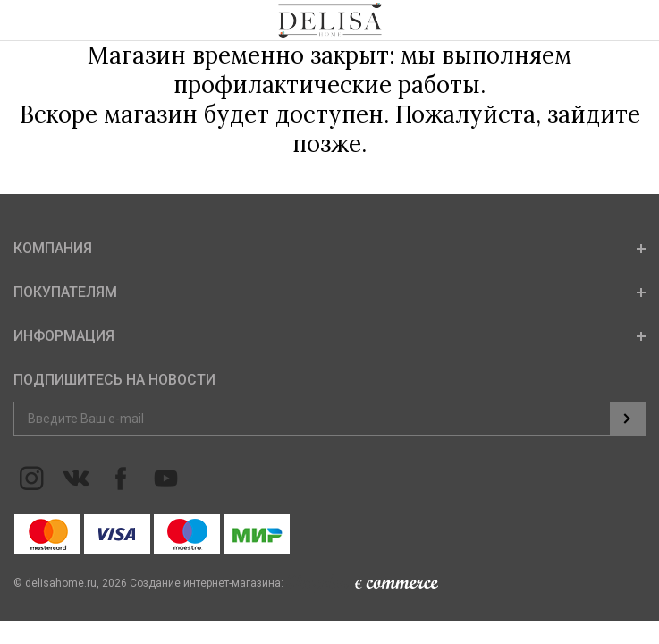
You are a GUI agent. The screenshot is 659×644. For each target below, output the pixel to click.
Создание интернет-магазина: (284, 583)
